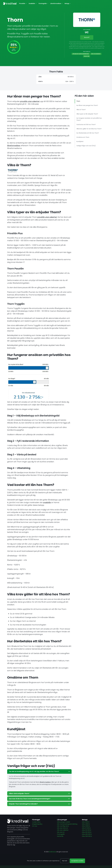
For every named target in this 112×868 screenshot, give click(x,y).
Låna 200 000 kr (87, 834)
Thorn (78, 101)
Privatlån (87, 56)
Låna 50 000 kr (87, 830)
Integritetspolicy (37, 824)
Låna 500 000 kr (87, 836)
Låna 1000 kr (86, 822)
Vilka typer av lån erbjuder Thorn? (87, 114)
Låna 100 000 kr (87, 832)
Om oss (35, 826)
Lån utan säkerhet (96, 54)
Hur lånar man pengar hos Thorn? (87, 105)
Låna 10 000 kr (86, 828)
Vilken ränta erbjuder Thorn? (39, 794)
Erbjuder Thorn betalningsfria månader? (39, 804)
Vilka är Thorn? (81, 110)
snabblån (47, 503)
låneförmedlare (14, 146)
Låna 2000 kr (86, 824)
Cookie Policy (36, 822)
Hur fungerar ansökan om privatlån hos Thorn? (89, 119)
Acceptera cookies (77, 861)
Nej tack (65, 861)
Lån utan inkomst (63, 828)
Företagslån (61, 834)
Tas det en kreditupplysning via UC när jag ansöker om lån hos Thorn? (39, 771)
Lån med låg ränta (63, 826)
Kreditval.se (52, 852)
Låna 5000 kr (86, 826)
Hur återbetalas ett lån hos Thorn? (88, 133)
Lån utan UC (61, 832)
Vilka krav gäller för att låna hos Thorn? (89, 129)
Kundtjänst (80, 141)
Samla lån (60, 836)
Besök (87, 37)
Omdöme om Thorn (83, 137)
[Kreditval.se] (10, 4)
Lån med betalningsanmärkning (81, 54)
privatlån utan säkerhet (30, 101)
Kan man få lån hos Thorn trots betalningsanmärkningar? (39, 799)
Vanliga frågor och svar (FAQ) (86, 146)
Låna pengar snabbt (64, 822)
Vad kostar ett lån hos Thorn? (86, 125)
